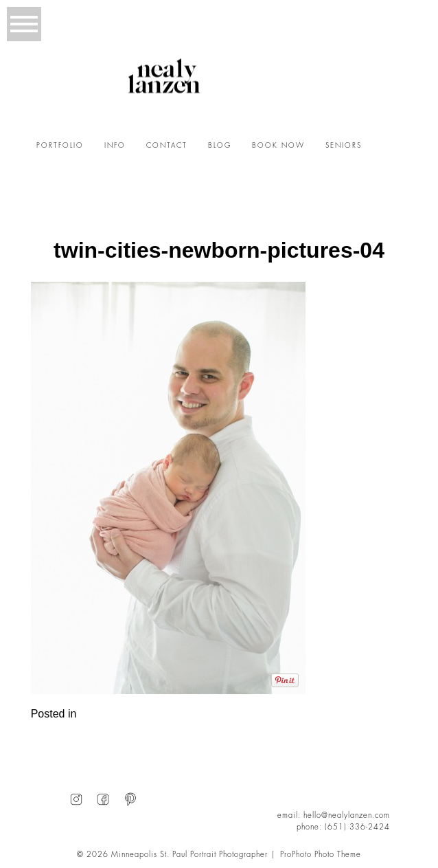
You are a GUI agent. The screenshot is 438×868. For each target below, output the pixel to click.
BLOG (220, 146)
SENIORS (344, 146)
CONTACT (167, 146)
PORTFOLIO (60, 146)
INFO (115, 146)
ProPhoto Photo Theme (321, 855)
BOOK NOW (278, 146)
